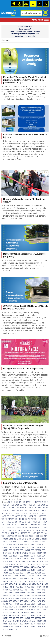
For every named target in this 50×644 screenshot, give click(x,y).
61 (10, 511)
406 (43, 581)
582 (44, 621)
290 (29, 556)
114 (17, 519)
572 (9, 621)
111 (9, 519)
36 (39, 505)
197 (9, 536)
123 (44, 519)
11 (25, 502)
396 (7, 581)
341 (29, 567)
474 (16, 598)
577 (27, 621)
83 (19, 513)
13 (29, 502)
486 (14, 601)
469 (43, 596)
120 (35, 519)
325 (18, 564)
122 (41, 519)
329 (32, 564)
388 (21, 579)
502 (29, 604)
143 (19, 525)
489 (25, 601)
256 (40, 547)
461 (14, 596)
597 (10, 627)
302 (29, 559)
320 (47, 562)
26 (13, 505)
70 (34, 511)
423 (10, 587)
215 (27, 539)
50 (29, 508)
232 (40, 542)
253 (29, 547)
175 (31, 530)
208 (3, 539)
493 (40, 601)
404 (36, 581)
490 (29, 601)
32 (29, 505)
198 (13, 536)
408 (7, 584)
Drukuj (46, 636)
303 (32, 559)
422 (6, 587)
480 (37, 598)
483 (3, 601)
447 (7, 593)
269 (43, 550)
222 (3, 542)
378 (30, 576)
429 (32, 587)
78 (7, 513)
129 (19, 522)
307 (3, 562)
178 (40, 530)
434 (3, 590)
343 (36, 567)
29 (21, 505)
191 (35, 533)
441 (29, 590)
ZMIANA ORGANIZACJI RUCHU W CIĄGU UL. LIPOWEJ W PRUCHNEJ (25, 307)
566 (33, 618)
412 (20, 584)
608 (7, 630)
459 (7, 596)
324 (14, 564)
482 (44, 598)
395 (3, 581)
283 (3, 556)
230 (33, 542)
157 (19, 528)
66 (23, 511)
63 (15, 511)
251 (21, 547)
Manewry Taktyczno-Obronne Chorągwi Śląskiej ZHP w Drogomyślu (23, 427)
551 (21, 615)
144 (22, 525)
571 (6, 621)
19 (42, 502)
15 (34, 502)
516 (33, 607)
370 (3, 576)
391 (32, 579)
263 (21, 550)
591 (32, 624)
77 (5, 513)
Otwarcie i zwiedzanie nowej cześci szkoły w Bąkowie (25, 136)
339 (21, 567)
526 (21, 610)
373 (13, 576)
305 (40, 559)
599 (18, 627)
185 (16, 533)
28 (18, 505)
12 (27, 502)
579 (33, 621)
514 (27, 607)
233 (43, 542)
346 (3, 570)
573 (13, 621)
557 (43, 615)
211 (13, 539)
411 (17, 584)
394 (43, 579)
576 (23, 621)
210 (10, 539)
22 (3, 505)
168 (9, 530)
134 (36, 522)
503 (32, 604)
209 (7, 539)
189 (29, 533)
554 (32, 615)
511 (17, 607)
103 (28, 516)
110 (6, 519)
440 (25, 590)
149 (39, 525)
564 (25, 618)
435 (7, 590)
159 (26, 528)
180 (46, 530)
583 (3, 624)
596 (7, 627)
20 (45, 502)
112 (11, 519)
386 (14, 579)
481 (41, 598)
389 (25, 579)
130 (23, 522)
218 (36, 539)
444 (40, 590)
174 (28, 530)
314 (27, 562)
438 (18, 590)
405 (40, 581)
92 (43, 513)
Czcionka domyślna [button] (33, 4)
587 (18, 624)
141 (13, 525)
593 (40, 624)
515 (30, 607)
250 (18, 547)
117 (26, 519)
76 (2, 513)
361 (14, 573)
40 (3, 508)
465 (29, 596)
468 (40, 596)
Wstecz (8, 636)
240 (25, 545)
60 (8, 511)
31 (26, 505)
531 (40, 610)
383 (3, 579)
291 (32, 556)
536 (11, 613)
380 (37, 576)
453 (29, 593)
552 (25, 615)
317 (37, 562)
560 (11, 618)
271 (6, 553)
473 (13, 598)
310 (14, 562)
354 (32, 570)
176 (34, 530)
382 (44, 576)
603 (32, 627)
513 (23, 607)
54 (39, 508)
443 (36, 590)
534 (3, 613)
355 (36, 570)
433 (47, 587)
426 (21, 587)
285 (11, 556)
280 (37, 553)
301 (25, 559)
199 (16, 536)
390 (29, 579)
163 (39, 528)
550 (18, 615)
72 (38, 511)
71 (36, 511)
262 (18, 550)
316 (33, 562)
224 (11, 542)
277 (27, 553)
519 (43, 607)
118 (29, 519)
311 (17, 562)
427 (25, 587)
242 (32, 545)
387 (18, 579)
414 (27, 584)
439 (21, 590)
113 (14, 519)
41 (5, 508)
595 (3, 627)
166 (3, 530)
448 (10, 593)
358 (3, 573)
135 (39, 522)
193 (42, 533)
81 (14, 513)
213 (20, 539)
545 (43, 613)
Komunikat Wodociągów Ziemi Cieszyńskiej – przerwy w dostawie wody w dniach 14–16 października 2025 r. (25, 80)
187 (22, 533)
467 (36, 596)
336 (11, 567)
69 (31, 511)
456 (40, 593)
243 (36, 545)
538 (18, 613)
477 (27, 598)
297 (10, 559)
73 (41, 511)
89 (35, 513)
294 (43, 556)
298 (14, 559)
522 (6, 610)
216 (30, 539)
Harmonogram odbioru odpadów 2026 (25, 34)
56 (44, 508)
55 (41, 508)
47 (21, 508)
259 (7, 550)
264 (25, 550)
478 (30, 598)
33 (31, 505)
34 (34, 505)
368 (40, 573)
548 (10, 615)
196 (6, 536)
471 (6, 598)
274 (16, 553)
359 (7, 573)
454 (32, 593)
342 (32, 567)
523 (10, 610)
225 (14, 542)
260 (11, 550)
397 (10, 581)
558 (3, 618)
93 (45, 513)
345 (43, 567)
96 (8, 516)
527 (25, 610)
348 (10, 570)
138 (3, 525)
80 (12, 513)
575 (20, 621)
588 (21, 624)
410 (14, 584)
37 (42, 505)
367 (36, 573)
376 (23, 576)
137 (45, 522)
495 (3, 604)
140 (10, 525)
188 (26, 533)
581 (41, 621)
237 (14, 545)
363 (21, 573)
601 (25, 627)
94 (3, 516)
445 (43, 590)
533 (47, 610)
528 (29, 610)
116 (23, 519)
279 (33, 553)
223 (7, 542)
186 (19, 533)
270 (3, 553)
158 (23, 528)
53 (36, 508)
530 (36, 610)
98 (13, 516)
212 (17, 539)
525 (18, 610)
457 (43, 593)
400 (21, 581)
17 (38, 502)
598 (14, 627)
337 (14, 567)
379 (33, 576)
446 (3, 593)
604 (36, 627)
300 (21, 559)
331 (40, 564)
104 (32, 516)
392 (36, 579)
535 (7, 613)
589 (25, 624)
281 (41, 553)
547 (7, 615)
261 (14, 550)
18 (40, 502)
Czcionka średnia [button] (39, 4)
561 (14, 618)
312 (20, 562)
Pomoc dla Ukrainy (25, 27)
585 (11, 624)
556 (40, 615)
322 (6, 564)
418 (40, 584)
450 (18, 593)
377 (27, 576)
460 (11, 596)
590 (29, 624)
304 (36, 559)
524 (14, 610)
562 (18, 618)
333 (47, 564)
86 (27, 513)
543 (36, 613)
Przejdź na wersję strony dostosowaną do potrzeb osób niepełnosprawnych (20, 4)
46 (18, 508)
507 (3, 607)
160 (29, 528)
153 (6, 528)
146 (29, 525)
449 (14, 593)
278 (30, 553)
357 (43, 570)
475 (20, 598)
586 (14, 624)
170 (16, 530)
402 (29, 581)
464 (25, 596)
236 (11, 545)
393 (40, 579)
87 (30, 513)
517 (37, 607)
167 (6, 530)
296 (7, 559)
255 (36, 547)
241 (29, 545)
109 (3, 519)
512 (20, 607)
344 (40, 567)
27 (16, 505)
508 (7, 607)
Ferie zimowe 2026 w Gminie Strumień (25, 31)
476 (23, 598)
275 (20, 553)
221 (47, 539)
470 (3, 598)
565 (29, 618)
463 (21, 596)
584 (7, 624)
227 (22, 542)
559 (7, 618)
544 (40, 613)
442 (32, 590)
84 (22, 513)
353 (29, 570)
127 (13, 522)
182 (6, 533)
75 (45, 511)
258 (3, 550)
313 (23, 562)
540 (25, 613)
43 (10, 508)
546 (3, 615)
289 (25, 556)
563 (21, 618)
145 (26, 525)
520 (47, 607)
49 (26, 508)
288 (21, 556)
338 (18, 567)
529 (32, 610)
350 (18, 570)
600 (21, 627)
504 (36, 604)
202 (27, 536)
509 (10, 607)
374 (16, 576)
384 (7, 579)
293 (40, 556)
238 (18, 545)
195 (3, 536)
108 (45, 516)
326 (21, 564)
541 (29, 613)
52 (33, 508)
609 (10, 630)
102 (25, 516)
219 (40, 539)
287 (18, 556)
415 (30, 584)
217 (33, 539)
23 (5, 505)
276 (23, 553)
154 (10, 528)
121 (38, 519)
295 (3, 559)
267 (36, 550)
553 (29, 615)
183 (9, 533)
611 (17, 630)
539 (21, 613)
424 (14, 587)
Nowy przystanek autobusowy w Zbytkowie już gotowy (24, 255)
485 (11, 601)
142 (16, 525)
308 (7, 562)
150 (42, 525)
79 (9, 513)
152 (3, 528)
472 (9, 598)
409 (10, 584)
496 (7, 604)
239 (21, 545)
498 (14, 604)
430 (36, 587)
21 (47, 502)
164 (42, 528)
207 (45, 536)
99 (16, 516)
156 (16, 528)
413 (23, 584)
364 (25, 573)
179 (43, 530)
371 (6, 576)
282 (44, 553)
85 (25, 513)
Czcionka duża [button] (46, 4)
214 (23, 539)
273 (13, 553)
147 (32, 525)
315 (30, 562)
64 (18, 511)
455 (36, 593)
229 (29, 542)
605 (40, 627)
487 (18, 601)
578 (30, 621)
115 (20, 519)
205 (38, 536)
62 (13, 511)
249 (14, 547)
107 (41, 516)
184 (12, 533)
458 (3, 596)
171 (19, 530)
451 (21, 593)
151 (45, 525)
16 (36, 502)
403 (32, 581)
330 (36, 564)
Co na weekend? (25, 29)
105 (35, 516)
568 (40, 618)
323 (10, 564)
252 (25, 547)
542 (32, 613)
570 (3, 621)
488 (21, 601)
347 (7, 570)
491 (32, 601)
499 (18, 604)
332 (43, 564)
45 (15, 508)
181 (3, 533)
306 (43, 559)
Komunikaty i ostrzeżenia (25, 36)
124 (3, 522)
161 (32, 528)
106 (38, 516)
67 (26, 511)
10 (23, 502)
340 (25, 567)
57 (47, 508)
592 (36, 624)
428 (29, 587)
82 (17, 513)
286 (14, 556)
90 (38, 513)
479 (33, 598)
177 (37, 530)
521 (3, 610)
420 (47, 584)
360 (11, 573)
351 (21, 570)
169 (13, 530)
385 (11, 579)
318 (40, 562)
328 (29, 564)
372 (9, 576)
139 (6, 525)
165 (46, 528)
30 (24, 505)
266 (33, 550)
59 (5, 511)
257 (43, 547)
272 (9, 553)
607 (3, 630)
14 (31, 502)
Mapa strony (26, 4)
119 (32, 519)
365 (29, 573)
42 (7, 508)
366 (33, 573)
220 (43, 539)
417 (37, 584)
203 (30, 536)
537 (14, 613)
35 (37, 505)
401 (25, 581)
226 (18, 542)
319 (43, 562)
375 (20, 576)
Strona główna (14, 4)
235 (7, 545)
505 (40, 604)
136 (42, 522)
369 (43, 573)
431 (40, 587)
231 (36, 542)
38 (44, 505)
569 (43, 618)
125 (6, 522)
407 (3, 584)
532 (43, 610)
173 (25, 530)
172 (22, 530)
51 (31, 508)
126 (10, 522)
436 (11, 590)
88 (33, 513)
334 (3, 567)
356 (40, 570)
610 (14, 630)
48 (23, 508)
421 (3, 587)
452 (25, 593)
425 (18, 587)
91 (40, 513)
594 (43, 624)
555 (36, 615)
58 (3, 511)
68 (29, 511)
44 (13, 508)
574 (16, 621)
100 (19, 516)
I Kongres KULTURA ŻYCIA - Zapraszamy (23, 368)
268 (40, 550)
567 (36, 618)
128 (16, 522)
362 (18, 573)
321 (3, 564)
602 (29, 627)
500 (21, 604)
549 (14, 615)
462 (18, 596)
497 (10, 604)
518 (40, 607)
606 (43, 627)
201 (23, 536)
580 (37, 621)
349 (14, 570)
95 (5, 516)
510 (14, 607)
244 (40, 545)
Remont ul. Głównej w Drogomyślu (20, 483)
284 (7, 556)
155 (13, 528)
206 (41, 536)
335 (7, 567)
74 (43, 511)
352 (25, 570)
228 (25, 542)
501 (25, 604)
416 (33, 584)
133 (32, 522)
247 (7, 547)
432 (43, 587)
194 (45, 533)
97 (10, 516)
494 (43, 601)
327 (25, 564)
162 (36, 528)
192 (38, 533)
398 (14, 581)
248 (10, 547)
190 (32, 533)
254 (32, 547)
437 (14, 590)
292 (36, 556)
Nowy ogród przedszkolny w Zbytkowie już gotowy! (24, 200)
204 (34, 536)
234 (3, 545)
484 (7, 601)
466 (33, 596)
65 (21, 511)
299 (18, 559)
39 (47, 505)
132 (29, 522)
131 (26, 522)
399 (18, 581)
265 (29, 550)
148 (36, 525)
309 (10, 562)
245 (43, 545)
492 (36, 601)
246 (3, 547)
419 (43, 584)
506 (43, 604)
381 (41, 576)
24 (8, 505)
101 (22, 516)
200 (19, 536)
